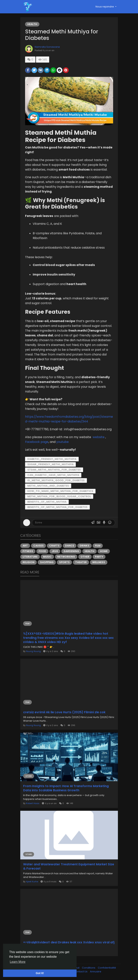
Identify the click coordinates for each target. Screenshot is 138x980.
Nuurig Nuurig (33, 651)
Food (42, 551)
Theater (81, 562)
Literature (30, 557)
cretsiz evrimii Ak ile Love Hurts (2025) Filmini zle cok (64, 712)
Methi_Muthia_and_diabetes (48, 486)
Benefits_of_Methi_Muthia (47, 502)
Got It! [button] (40, 973)
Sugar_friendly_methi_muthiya (50, 464)
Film (98, 546)
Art (25, 546)
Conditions (89, 968)
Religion (29, 562)
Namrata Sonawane (47, 47)
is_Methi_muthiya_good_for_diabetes (56, 480)
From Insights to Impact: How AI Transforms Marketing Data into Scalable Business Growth (66, 788)
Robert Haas (33, 803)
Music (47, 557)
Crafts (54, 546)
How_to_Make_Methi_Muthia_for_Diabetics (60, 491)
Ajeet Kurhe (32, 882)
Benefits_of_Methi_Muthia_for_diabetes (57, 507)
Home (104, 551)
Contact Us (81, 972)
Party (99, 557)
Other (85, 557)
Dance (70, 546)
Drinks (85, 546)
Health (32, 24)
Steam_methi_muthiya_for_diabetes (54, 470)
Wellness (99, 562)
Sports (64, 562)
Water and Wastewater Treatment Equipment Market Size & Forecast (69, 866)
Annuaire (96, 972)
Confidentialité (107, 968)
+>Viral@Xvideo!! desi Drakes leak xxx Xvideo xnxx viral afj (69, 942)
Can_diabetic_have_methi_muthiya (53, 475)
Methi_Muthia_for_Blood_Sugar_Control (59, 496)
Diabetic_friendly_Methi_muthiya (52, 459)
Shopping (47, 562)
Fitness (28, 551)
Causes (38, 546)
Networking (66, 557)
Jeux (55, 551)
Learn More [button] (18, 962)
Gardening (71, 551)
